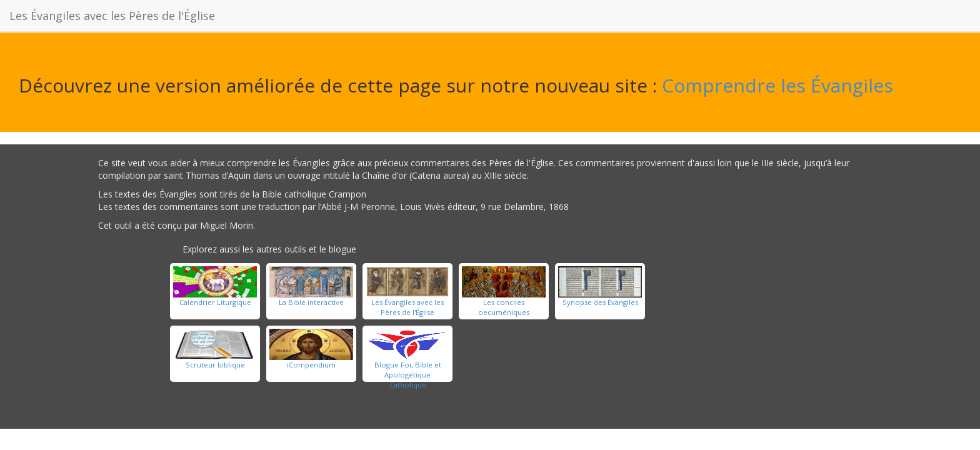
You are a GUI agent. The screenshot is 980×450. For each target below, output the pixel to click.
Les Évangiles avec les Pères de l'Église (112, 16)
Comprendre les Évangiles (777, 85)
